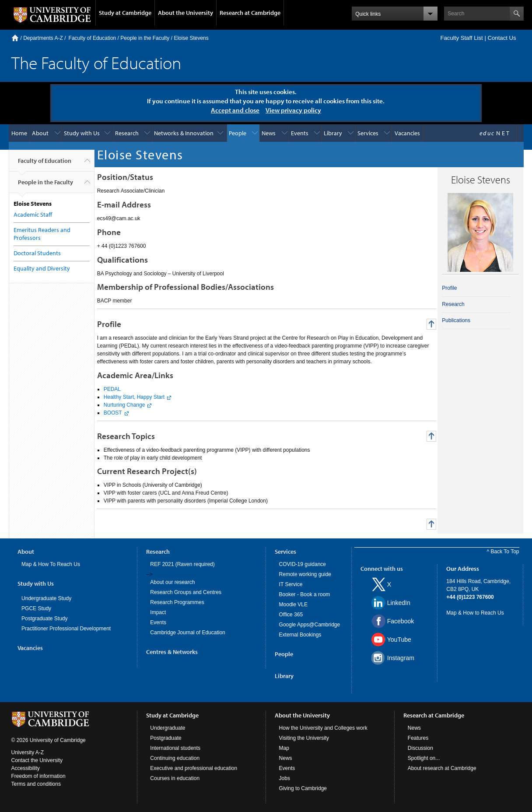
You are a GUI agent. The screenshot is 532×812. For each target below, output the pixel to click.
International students (175, 748)
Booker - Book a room (305, 594)
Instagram (401, 658)
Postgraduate (166, 738)
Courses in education (175, 778)
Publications (456, 320)
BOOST (113, 413)
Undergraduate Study (46, 598)
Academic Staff (33, 214)
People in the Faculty (145, 38)
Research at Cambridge (250, 13)
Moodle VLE (293, 605)
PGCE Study (36, 608)
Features (418, 738)
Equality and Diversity (42, 268)
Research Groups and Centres (186, 592)
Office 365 (291, 615)
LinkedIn (399, 603)
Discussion (420, 748)
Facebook (401, 621)
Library (333, 133)
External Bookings (300, 635)
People (238, 133)
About (40, 133)
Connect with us (382, 569)
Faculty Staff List (461, 38)
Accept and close (235, 110)
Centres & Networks (172, 652)
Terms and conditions (36, 784)
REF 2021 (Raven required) (182, 564)
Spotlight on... (424, 758)
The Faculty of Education (96, 62)
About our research (172, 582)
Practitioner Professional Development (66, 629)
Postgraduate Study (44, 619)
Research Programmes (177, 602)
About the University (185, 13)
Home (15, 38)
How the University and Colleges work (323, 728)
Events (300, 133)
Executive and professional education (194, 768)
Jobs (285, 778)
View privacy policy (293, 110)
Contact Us (502, 38)
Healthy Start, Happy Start (134, 397)
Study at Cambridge (125, 13)
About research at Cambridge (442, 768)
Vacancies (407, 133)
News (269, 133)
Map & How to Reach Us (475, 613)
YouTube (399, 640)
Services (368, 133)
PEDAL (112, 389)
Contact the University (37, 760)
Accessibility (26, 768)
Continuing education (175, 758)
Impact (158, 612)
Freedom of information (38, 776)
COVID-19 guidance (303, 564)
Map (284, 748)
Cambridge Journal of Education (187, 633)
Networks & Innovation (184, 133)
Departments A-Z (43, 38)
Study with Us (82, 133)
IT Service (291, 584)
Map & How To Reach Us (51, 564)
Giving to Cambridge (303, 788)
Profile (449, 288)
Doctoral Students (37, 253)
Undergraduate (168, 728)
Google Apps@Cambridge (310, 625)
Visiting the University (304, 738)
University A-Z (28, 752)
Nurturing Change (124, 405)
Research (127, 133)
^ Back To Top (503, 552)
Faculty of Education (93, 38)
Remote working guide (305, 574)
